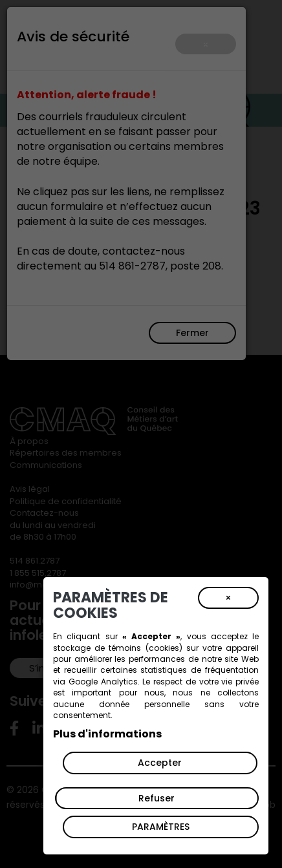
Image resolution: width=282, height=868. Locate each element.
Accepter (160, 763)
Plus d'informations (107, 734)
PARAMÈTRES (161, 827)
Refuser (157, 798)
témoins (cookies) (145, 648)
